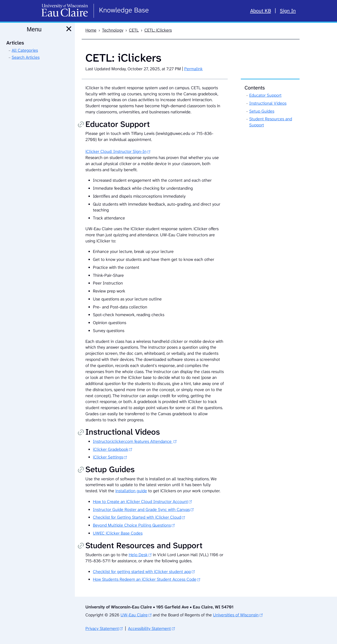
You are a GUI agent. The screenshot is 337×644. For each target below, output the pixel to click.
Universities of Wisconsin (236, 615)
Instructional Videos (268, 103)
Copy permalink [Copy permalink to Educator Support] (81, 125)
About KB (261, 11)
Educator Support (265, 95)
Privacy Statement (102, 629)
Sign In (288, 11)
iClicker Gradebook (111, 449)
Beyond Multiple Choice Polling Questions (132, 525)
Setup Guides (262, 111)
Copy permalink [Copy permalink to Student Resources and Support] (81, 546)
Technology (113, 30)
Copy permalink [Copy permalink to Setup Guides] (81, 470)
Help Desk (138, 555)
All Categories (25, 50)
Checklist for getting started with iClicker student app (142, 572)
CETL (134, 30)
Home (91, 30)
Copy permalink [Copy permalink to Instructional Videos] (81, 433)
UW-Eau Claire (134, 615)
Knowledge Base (124, 10)
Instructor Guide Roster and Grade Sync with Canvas (141, 510)
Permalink (193, 69)
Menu (34, 29)
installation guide (131, 491)
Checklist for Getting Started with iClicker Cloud (137, 517)
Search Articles (26, 57)
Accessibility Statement (149, 629)
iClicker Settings (108, 457)
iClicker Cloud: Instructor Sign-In (116, 152)
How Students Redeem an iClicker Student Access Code (145, 579)
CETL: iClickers (158, 30)
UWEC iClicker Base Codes (118, 533)
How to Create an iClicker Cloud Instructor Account (140, 502)
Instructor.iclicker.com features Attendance (133, 441)
